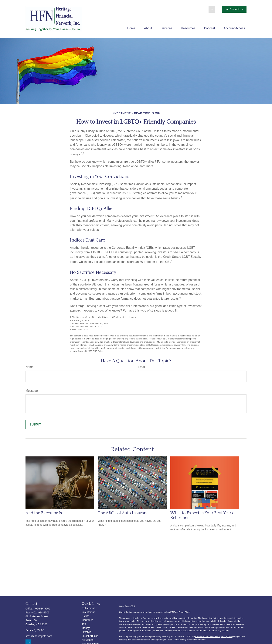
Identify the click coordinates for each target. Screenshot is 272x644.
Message (32, 391)
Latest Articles (90, 636)
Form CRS (130, 606)
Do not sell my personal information (189, 640)
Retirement (88, 608)
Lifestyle (87, 632)
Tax (84, 624)
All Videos (88, 640)
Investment (88, 612)
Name (30, 367)
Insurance (88, 620)
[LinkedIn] (212, 9)
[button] (131, 28)
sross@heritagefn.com (39, 636)
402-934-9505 (42, 609)
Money (86, 628)
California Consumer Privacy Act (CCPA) (214, 636)
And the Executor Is (44, 513)
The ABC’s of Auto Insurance (124, 513)
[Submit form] (35, 425)
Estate (86, 616)
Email (142, 367)
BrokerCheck (185, 612)
